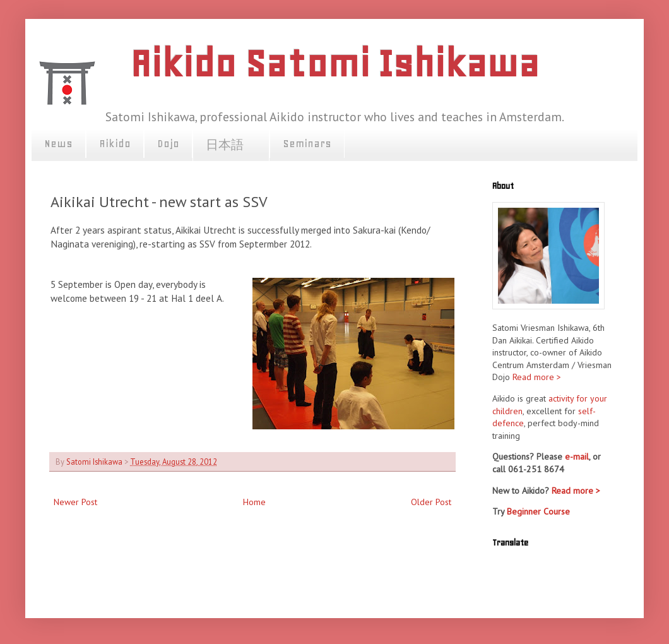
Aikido (115, 143)
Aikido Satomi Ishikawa (334, 63)
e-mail (577, 456)
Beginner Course (538, 511)
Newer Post (75, 502)
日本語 (231, 145)
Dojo (168, 143)
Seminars (307, 143)
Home (254, 502)
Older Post (431, 502)
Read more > (537, 377)
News (58, 143)
